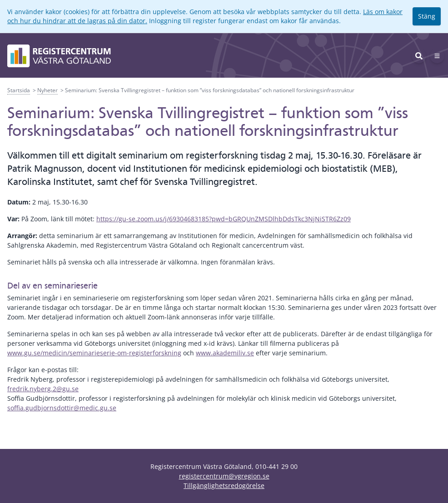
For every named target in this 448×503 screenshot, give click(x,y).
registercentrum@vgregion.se (224, 476)
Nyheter (47, 90)
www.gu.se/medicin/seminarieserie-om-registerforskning (94, 353)
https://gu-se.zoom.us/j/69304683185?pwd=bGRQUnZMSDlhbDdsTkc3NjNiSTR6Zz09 (224, 219)
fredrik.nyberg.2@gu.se (43, 389)
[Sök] (419, 56)
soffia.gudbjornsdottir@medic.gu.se (62, 408)
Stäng (427, 16)
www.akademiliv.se (225, 353)
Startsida (19, 90)
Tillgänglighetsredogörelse (224, 486)
